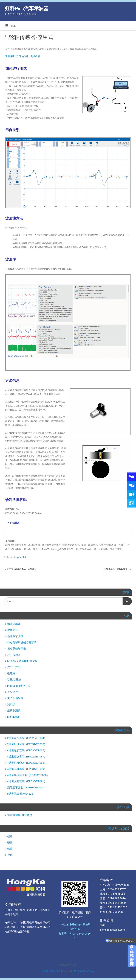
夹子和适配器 (15, 698)
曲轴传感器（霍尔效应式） (118, 569)
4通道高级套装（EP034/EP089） (27, 769)
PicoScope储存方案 (19, 686)
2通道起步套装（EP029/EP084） (27, 738)
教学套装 (13, 630)
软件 (10, 849)
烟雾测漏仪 (14, 710)
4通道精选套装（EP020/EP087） (27, 756)
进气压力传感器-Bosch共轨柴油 (21, 569)
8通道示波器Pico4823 (20, 794)
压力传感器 (14, 655)
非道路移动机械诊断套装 (22, 642)
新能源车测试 (15, 636)
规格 (10, 855)
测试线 (11, 704)
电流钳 (11, 673)
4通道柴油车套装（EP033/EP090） (28, 775)
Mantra (77, 971)
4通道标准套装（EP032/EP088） (27, 763)
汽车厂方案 (14, 667)
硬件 (10, 842)
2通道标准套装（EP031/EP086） (27, 744)
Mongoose (13, 717)
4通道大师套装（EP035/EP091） (27, 781)
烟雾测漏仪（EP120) (20, 815)
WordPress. (89, 971)
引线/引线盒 (14, 680)
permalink (22, 557)
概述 (10, 836)
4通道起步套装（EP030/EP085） (27, 750)
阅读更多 (15, 523)
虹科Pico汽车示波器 (27, 8)
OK (126, 600)
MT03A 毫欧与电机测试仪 (22, 661)
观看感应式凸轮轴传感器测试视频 (23, 56)
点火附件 (13, 692)
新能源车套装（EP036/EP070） (26, 787)
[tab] (68, 523)
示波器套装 (14, 624)
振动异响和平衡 (17, 649)
